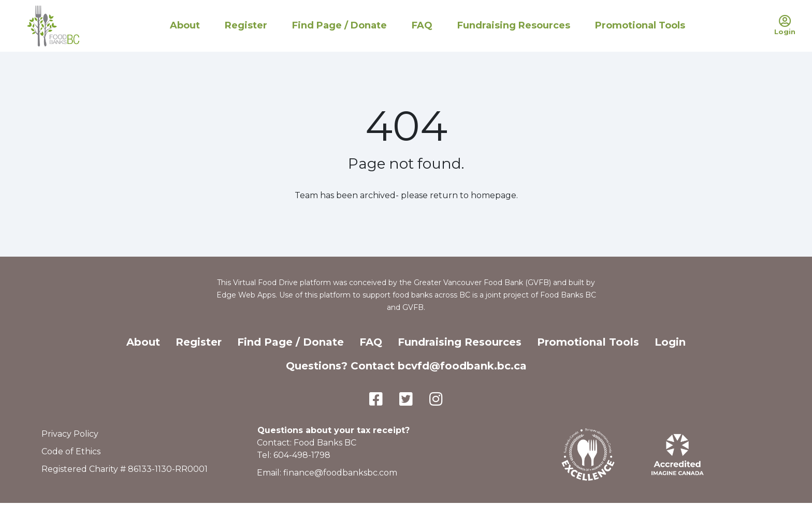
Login (670, 342)
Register (246, 25)
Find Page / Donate (339, 25)
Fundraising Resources (514, 25)
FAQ (422, 25)
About (185, 25)
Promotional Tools (640, 25)
